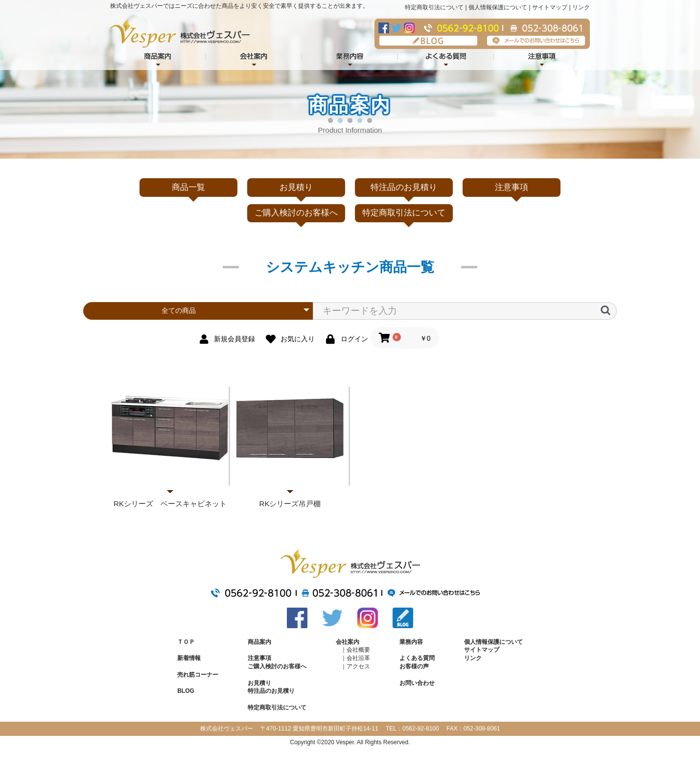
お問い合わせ (417, 683)
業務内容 (350, 58)
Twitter (397, 28)
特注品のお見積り (404, 187)
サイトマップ (550, 7)
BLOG (428, 41)
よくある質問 (446, 58)
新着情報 (189, 658)
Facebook (384, 28)
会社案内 (254, 58)
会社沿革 (358, 658)
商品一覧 (188, 187)
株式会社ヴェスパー (180, 33)
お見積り (296, 187)
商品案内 (259, 642)
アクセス (358, 666)
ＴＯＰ (186, 642)
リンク (581, 7)
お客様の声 (414, 666)
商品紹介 (158, 58)
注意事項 (542, 58)
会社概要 (358, 650)
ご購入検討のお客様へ (296, 213)
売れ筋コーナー (198, 675)
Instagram (409, 28)
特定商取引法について (434, 7)
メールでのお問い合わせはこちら (536, 41)
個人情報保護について (498, 7)
